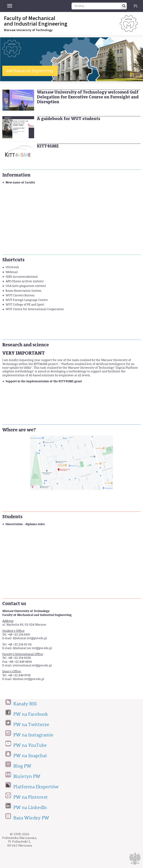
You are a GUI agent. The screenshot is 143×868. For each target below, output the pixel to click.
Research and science (26, 345)
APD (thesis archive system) (24, 281)
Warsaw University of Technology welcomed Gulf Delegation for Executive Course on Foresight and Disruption (88, 97)
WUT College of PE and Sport (25, 305)
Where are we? (19, 430)
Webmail (12, 272)
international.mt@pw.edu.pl (32, 665)
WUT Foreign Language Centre (27, 300)
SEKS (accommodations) (22, 277)
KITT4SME (48, 146)
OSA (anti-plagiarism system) (26, 286)
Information (16, 175)
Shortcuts (13, 260)
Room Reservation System (24, 291)
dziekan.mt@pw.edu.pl (28, 679)
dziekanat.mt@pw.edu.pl (30, 638)
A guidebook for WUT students (69, 119)
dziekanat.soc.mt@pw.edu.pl (32, 648)
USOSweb (12, 267)
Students (12, 517)
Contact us (14, 604)
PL (136, 6)
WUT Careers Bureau (20, 295)
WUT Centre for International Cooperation (35, 309)
